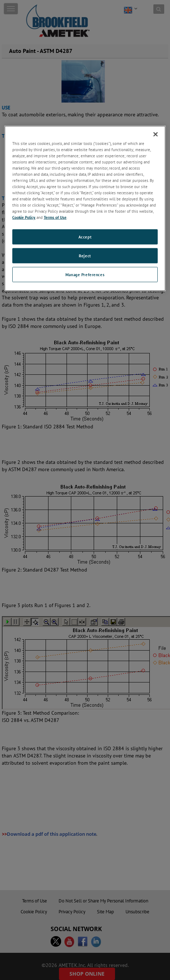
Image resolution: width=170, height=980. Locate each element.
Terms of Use (55, 217)
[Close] (156, 134)
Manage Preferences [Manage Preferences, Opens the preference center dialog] (85, 275)
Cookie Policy (24, 217)
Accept (85, 237)
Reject (85, 256)
